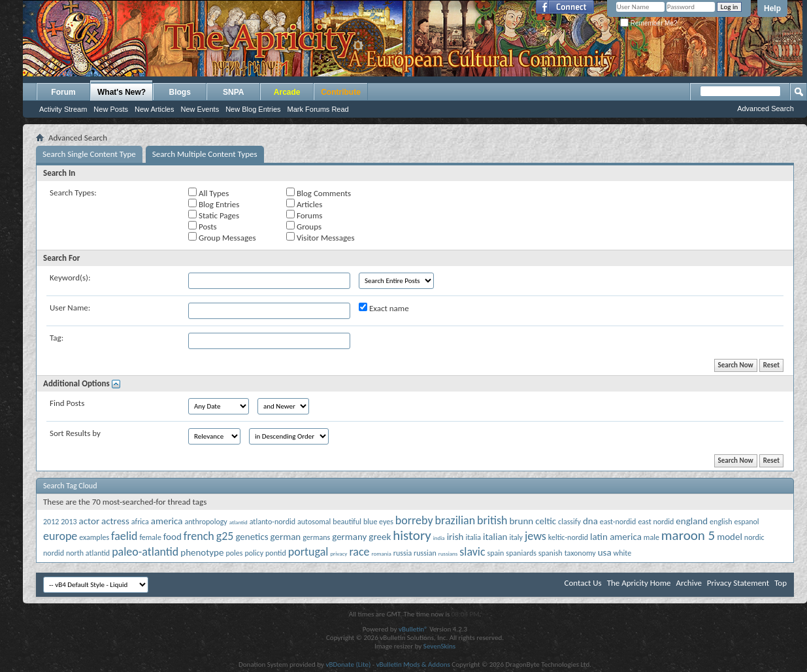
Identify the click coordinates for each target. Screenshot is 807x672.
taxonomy (580, 553)
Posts (203, 226)
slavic (472, 552)
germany (349, 537)
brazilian (455, 520)
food (173, 537)
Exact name (384, 308)
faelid (124, 536)
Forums (304, 215)
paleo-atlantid (145, 552)
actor (90, 521)
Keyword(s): (70, 277)
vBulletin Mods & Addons (413, 664)
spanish (551, 553)
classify (569, 522)
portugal (308, 552)
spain (496, 553)
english (721, 522)
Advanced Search (766, 109)
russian (425, 553)
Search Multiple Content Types (205, 154)
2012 (51, 522)
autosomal (314, 522)
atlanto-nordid (272, 522)
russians (448, 553)
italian (495, 537)
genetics (252, 537)
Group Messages (222, 237)
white (623, 553)
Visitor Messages (320, 237)
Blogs (180, 92)
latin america (616, 537)
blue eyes (378, 522)
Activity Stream (63, 109)
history (412, 535)
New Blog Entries (253, 109)
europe (60, 536)
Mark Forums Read (318, 109)
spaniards (521, 553)
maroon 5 (688, 535)
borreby (414, 520)
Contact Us (583, 583)
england (692, 521)
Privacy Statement (738, 583)
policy (254, 553)
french (199, 536)
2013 (69, 522)
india (439, 538)
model (730, 537)
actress (115, 521)
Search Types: (73, 193)
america (167, 521)
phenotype (202, 552)
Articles (304, 204)
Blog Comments (319, 193)
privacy (338, 553)
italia (473, 537)
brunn (521, 521)
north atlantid (88, 553)
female (150, 537)
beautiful (347, 522)
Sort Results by (75, 433)
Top (781, 583)
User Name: (70, 308)
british (492, 520)
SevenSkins (439, 646)
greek (380, 537)
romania (381, 553)
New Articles (155, 109)
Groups (304, 226)
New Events (200, 109)
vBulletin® (413, 629)
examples (94, 537)
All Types (208, 193)
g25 (225, 536)
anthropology (206, 522)
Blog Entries (214, 204)
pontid (276, 553)
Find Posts (67, 403)
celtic (546, 521)
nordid (54, 553)
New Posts (111, 109)
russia (403, 553)
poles (234, 553)
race (359, 552)
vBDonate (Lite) (348, 664)
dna (590, 521)
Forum (63, 92)
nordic (754, 537)
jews (535, 536)
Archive (688, 583)
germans (316, 537)
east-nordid (618, 522)
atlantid (239, 522)
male (651, 537)
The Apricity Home (639, 583)
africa (140, 522)
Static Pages (214, 215)
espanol (747, 522)
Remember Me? (649, 23)
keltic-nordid (568, 537)
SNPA (233, 92)
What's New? (122, 92)
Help (772, 8)
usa (605, 552)
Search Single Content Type (89, 154)
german (286, 537)
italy (516, 537)
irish (455, 537)
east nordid (656, 522)
